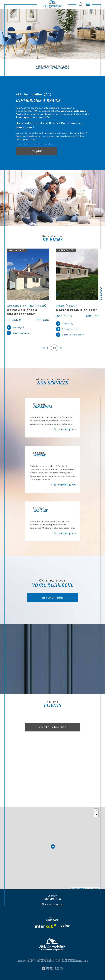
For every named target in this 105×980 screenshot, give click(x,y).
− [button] (96, 815)
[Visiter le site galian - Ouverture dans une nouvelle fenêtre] (65, 926)
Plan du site (35, 961)
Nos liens (65, 961)
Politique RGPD (76, 961)
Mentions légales (48, 961)
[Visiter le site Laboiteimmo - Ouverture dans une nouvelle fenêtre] (52, 971)
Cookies (85, 961)
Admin (58, 961)
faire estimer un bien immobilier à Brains (52, 135)
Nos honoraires (23, 961)
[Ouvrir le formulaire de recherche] (81, 4)
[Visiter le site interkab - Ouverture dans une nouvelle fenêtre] (46, 926)
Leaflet (74, 888)
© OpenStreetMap (93, 888)
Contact (101, 294)
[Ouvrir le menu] (88, 4)
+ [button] (96, 811)
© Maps (82, 888)
